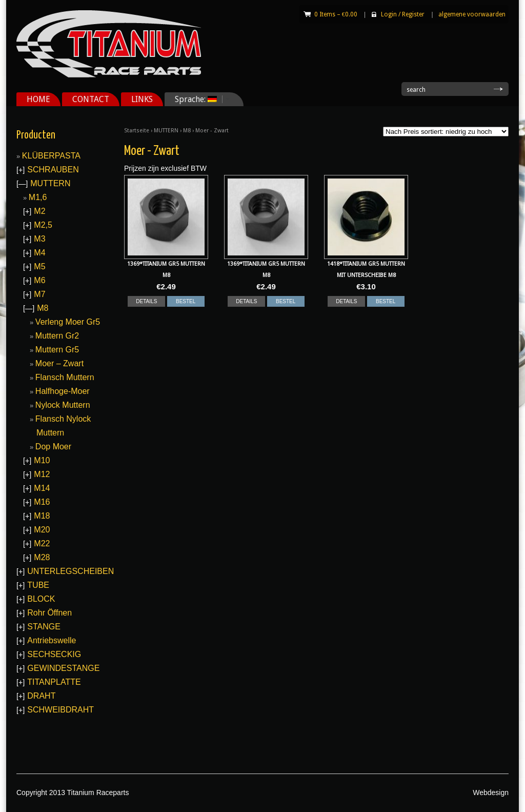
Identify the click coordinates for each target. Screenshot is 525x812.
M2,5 (43, 225)
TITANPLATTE (54, 682)
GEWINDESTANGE (63, 668)
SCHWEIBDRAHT (60, 710)
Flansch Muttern (65, 377)
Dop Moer (53, 447)
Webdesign (491, 793)
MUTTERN (166, 131)
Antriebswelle (52, 640)
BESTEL (186, 301)
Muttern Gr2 (57, 336)
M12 (42, 474)
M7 (39, 294)
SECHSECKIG (54, 654)
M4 (39, 253)
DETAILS (146, 301)
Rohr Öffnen (49, 613)
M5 (39, 266)
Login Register (403, 14)
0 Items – (336, 14)
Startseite (137, 131)
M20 (42, 530)
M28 (42, 557)
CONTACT (91, 99)
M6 (39, 280)
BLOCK (41, 599)
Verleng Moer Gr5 (68, 322)
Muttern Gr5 (57, 350)
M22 (42, 543)
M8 (187, 131)
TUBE (38, 585)
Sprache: (199, 99)
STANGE (44, 627)
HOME (38, 99)
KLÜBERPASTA (51, 156)
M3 (39, 239)
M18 (42, 516)
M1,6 (38, 197)
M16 (42, 502)
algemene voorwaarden (472, 14)
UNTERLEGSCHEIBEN (70, 571)
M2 (39, 211)
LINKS (142, 99)
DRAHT (41, 696)
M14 (42, 488)
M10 (42, 460)
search (416, 90)
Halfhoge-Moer (63, 391)
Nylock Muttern (63, 405)
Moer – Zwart (59, 363)
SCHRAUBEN (53, 170)
